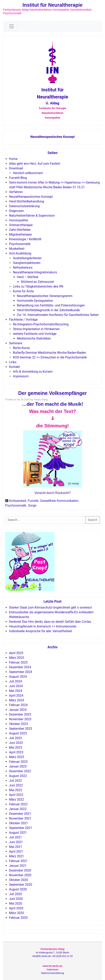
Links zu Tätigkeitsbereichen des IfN (38, 286)
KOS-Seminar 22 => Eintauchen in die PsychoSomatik (50, 357)
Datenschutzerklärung (24, 206)
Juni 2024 (16, 686)
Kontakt (14, 367)
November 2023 (20, 719)
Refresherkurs (23, 268)
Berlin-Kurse (21, 348)
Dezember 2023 (20, 714)
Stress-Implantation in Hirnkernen (36, 329)
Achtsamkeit (18, 501)
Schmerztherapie (21, 225)
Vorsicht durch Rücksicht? (52, 493)
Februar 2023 (18, 762)
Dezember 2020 (20, 870)
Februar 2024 (18, 705)
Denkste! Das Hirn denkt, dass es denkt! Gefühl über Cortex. (50, 622)
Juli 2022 (15, 781)
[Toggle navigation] (12, 26)
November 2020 (20, 875)
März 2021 (16, 856)
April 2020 (16, 908)
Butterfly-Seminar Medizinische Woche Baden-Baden (49, 353)
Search (93, 520)
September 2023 (21, 729)
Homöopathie (19, 220)
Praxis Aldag (41, 400)
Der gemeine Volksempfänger (53, 393)
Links (13, 362)
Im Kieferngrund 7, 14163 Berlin (52, 953)
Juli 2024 (15, 681)
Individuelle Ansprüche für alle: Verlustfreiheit (41, 631)
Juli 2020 (15, 894)
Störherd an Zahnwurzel (37, 282)
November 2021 (20, 818)
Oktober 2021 (18, 823)
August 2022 (18, 776)
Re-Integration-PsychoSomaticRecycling (41, 324)
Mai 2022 (16, 790)
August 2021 (18, 833)
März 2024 (16, 700)
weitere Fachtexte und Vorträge (35, 334)
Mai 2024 (16, 691)
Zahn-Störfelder (20, 230)
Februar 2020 (18, 918)
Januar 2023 (18, 766)
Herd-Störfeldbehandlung (26, 201)
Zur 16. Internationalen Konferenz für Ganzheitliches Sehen (58, 315)
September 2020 (21, 885)
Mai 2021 (16, 847)
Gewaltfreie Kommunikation (59, 501)
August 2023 (18, 733)
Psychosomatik (20, 244)
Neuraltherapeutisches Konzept (52, 137)
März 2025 (16, 658)
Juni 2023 (16, 743)
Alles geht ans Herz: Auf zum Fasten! (35, 164)
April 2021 (16, 851)
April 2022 (16, 795)
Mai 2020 (16, 903)
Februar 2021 (18, 861)
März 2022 (16, 799)
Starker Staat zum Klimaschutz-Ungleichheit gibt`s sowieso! (51, 607)
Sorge (32, 505)
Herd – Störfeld (28, 277)
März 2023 (16, 757)
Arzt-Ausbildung (20, 253)
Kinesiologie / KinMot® (25, 239)
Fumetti (33, 501)
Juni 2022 (16, 785)
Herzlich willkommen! (28, 173)
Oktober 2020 (18, 880)
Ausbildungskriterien (27, 258)
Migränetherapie (20, 234)
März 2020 (16, 913)
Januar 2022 (18, 809)
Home (13, 159)
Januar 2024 (18, 710)
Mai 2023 (16, 748)
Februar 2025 (18, 662)
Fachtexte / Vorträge (23, 320)
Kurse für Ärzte (23, 291)
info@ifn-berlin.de (42, 956)
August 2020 (18, 889)
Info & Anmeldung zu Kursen (33, 372)
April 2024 (16, 696)
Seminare (16, 343)
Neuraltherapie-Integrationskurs (35, 272)
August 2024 (18, 677)
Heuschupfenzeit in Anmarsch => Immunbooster (43, 626)
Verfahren (16, 192)
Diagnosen (16, 211)
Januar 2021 (18, 866)
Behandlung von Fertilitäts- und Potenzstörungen (51, 305)
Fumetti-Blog (18, 178)
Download (16, 168)
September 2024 (21, 672)
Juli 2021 (15, 837)
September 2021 (21, 828)
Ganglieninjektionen (27, 263)
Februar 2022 (18, 804)
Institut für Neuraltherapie (53, 5)
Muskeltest (17, 249)
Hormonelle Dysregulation (35, 301)
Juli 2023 (15, 738)
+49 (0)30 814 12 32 (62, 956)
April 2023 (16, 752)
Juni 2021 (16, 842)
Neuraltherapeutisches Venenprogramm (45, 296)
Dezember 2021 (20, 814)
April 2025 (16, 653)
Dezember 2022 (20, 771)
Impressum (21, 376)
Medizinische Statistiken (34, 338)
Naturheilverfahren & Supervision (32, 216)
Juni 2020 (16, 899)
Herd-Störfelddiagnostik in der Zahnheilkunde (48, 310)
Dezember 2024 (20, 667)
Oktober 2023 (18, 724)
